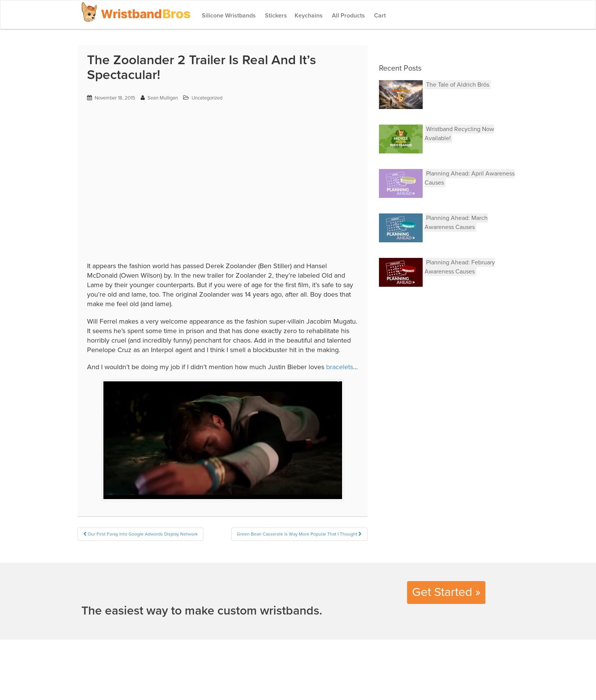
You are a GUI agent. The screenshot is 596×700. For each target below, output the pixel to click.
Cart (379, 16)
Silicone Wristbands (228, 16)
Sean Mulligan (163, 98)
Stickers (275, 16)
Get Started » (446, 592)
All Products (348, 16)
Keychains (309, 16)
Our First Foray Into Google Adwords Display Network (140, 534)
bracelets (340, 367)
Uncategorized (207, 98)
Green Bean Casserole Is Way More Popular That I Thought (299, 534)
